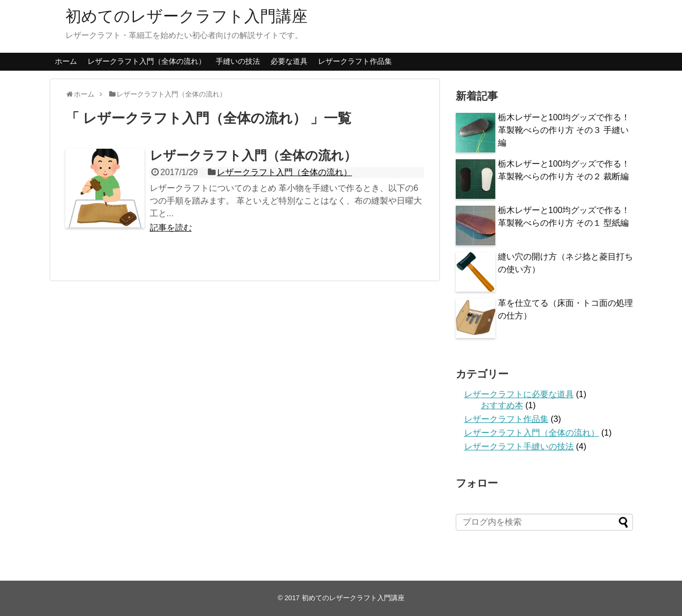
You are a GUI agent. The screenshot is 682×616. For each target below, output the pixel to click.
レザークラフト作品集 (355, 61)
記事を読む (171, 228)
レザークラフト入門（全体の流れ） (147, 61)
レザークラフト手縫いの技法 (519, 446)
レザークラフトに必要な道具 (519, 394)
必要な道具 (289, 61)
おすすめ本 (502, 405)
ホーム (66, 61)
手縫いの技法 (238, 61)
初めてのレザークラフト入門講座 (186, 16)
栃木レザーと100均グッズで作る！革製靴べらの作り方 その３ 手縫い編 (564, 130)
